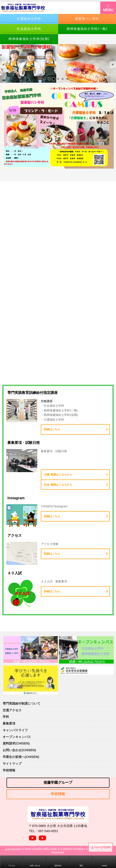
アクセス (12, 866)
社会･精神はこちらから (58, 485)
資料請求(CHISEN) (16, 743)
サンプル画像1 (49, 79)
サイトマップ (12, 764)
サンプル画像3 (58, 79)
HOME (104, 866)
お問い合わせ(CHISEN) (19, 750)
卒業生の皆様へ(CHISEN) (21, 757)
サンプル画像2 (54, 79)
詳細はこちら (52, 429)
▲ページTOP (101, 847)
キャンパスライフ (15, 730)
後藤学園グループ (58, 782)
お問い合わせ (35, 866)
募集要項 (9, 723)
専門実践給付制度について (22, 703)
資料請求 (58, 866)
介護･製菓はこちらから (58, 475)
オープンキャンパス (17, 737)
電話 (81, 866)
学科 (6, 717)
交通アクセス (12, 710)
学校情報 (9, 770)
